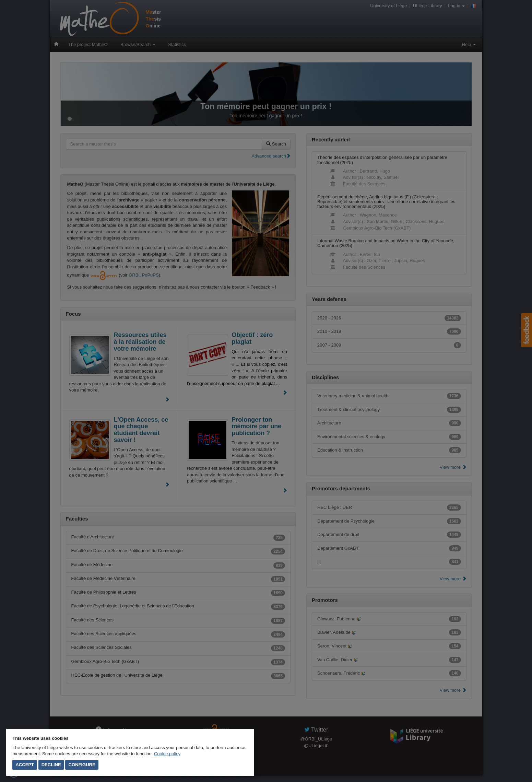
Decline (51, 765)
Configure (82, 765)
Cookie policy (167, 754)
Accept (25, 765)
